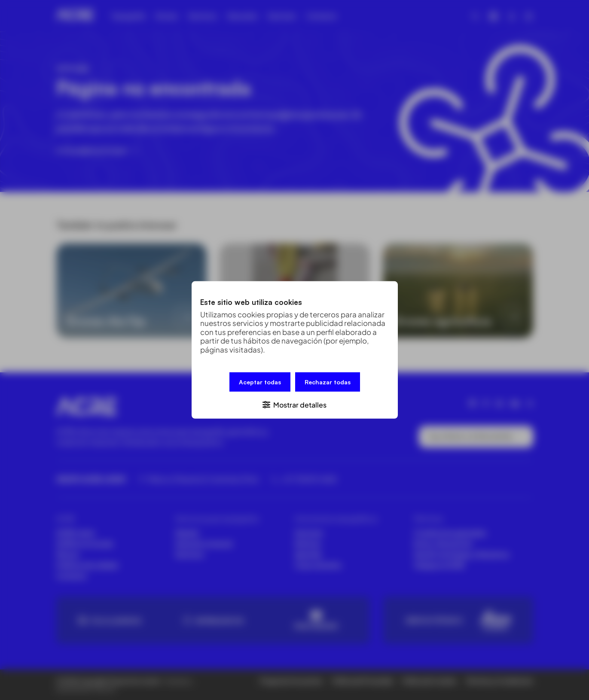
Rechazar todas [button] (328, 382)
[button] (295, 404)
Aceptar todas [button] (260, 382)
